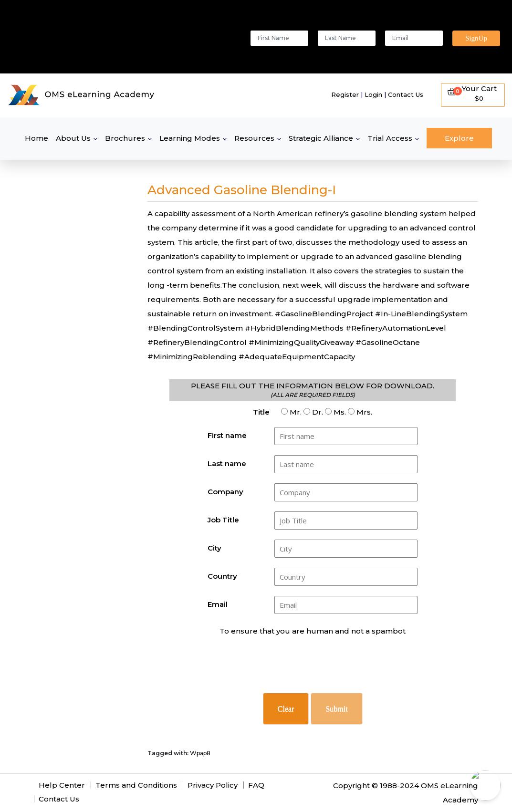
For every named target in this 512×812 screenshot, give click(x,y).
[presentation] (313, 669)
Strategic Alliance (321, 138)
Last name (227, 463)
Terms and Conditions (136, 785)
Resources (254, 138)
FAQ (256, 785)
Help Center (62, 785)
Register (345, 94)
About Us (73, 138)
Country (222, 576)
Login (373, 94)
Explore (459, 138)
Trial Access (390, 138)
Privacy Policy (213, 785)
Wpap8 (200, 753)
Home (37, 138)
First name (227, 435)
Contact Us (406, 94)
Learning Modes (190, 138)
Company (225, 492)
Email (218, 604)
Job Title (223, 520)
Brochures (125, 138)
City (214, 548)
